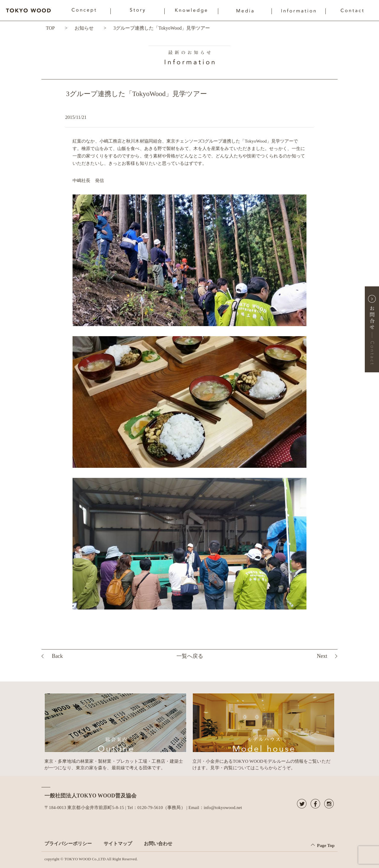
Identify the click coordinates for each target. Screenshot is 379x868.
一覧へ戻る (190, 656)
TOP (50, 28)
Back (57, 656)
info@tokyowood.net (223, 808)
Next (322, 656)
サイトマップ (118, 844)
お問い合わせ (158, 844)
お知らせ (84, 28)
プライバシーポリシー (68, 844)
